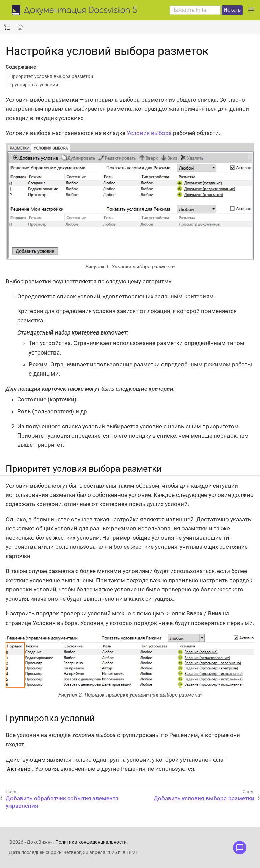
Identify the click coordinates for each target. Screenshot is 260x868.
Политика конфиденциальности (91, 842)
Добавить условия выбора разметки (204, 798)
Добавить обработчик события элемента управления (62, 802)
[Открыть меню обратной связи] (240, 848)
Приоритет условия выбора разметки (51, 76)
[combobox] (195, 10)
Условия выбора (149, 133)
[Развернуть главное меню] (251, 10)
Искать (232, 10)
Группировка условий (34, 85)
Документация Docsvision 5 (80, 11)
